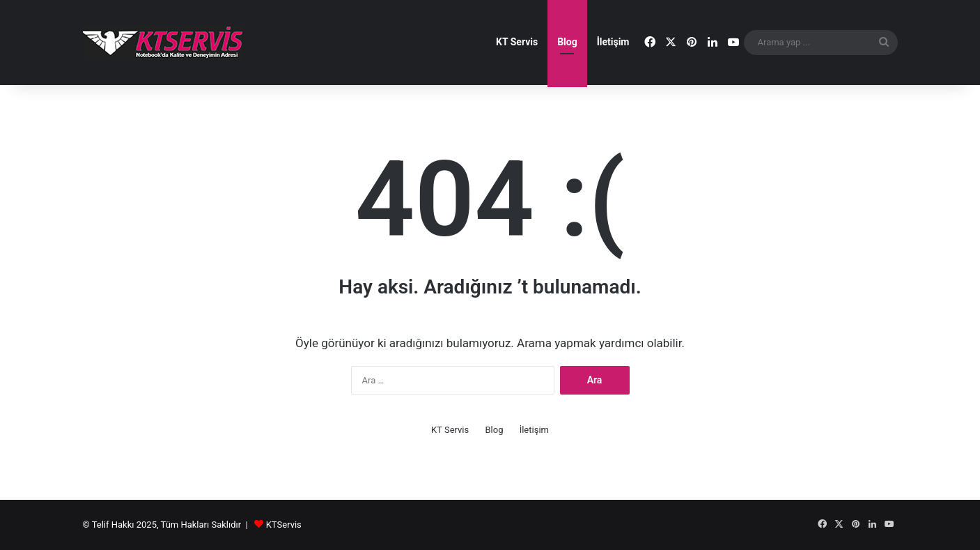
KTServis (284, 525)
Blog (567, 42)
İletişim (613, 42)
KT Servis (517, 42)
